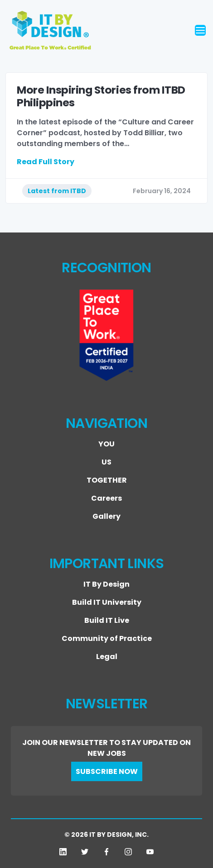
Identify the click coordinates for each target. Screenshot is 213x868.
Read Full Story (46, 162)
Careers (106, 498)
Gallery (106, 516)
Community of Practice (107, 638)
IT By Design (106, 584)
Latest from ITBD (57, 191)
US (106, 462)
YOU (106, 444)
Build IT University (107, 602)
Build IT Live (107, 620)
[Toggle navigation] (200, 30)
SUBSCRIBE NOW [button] (107, 771)
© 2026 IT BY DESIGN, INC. (106, 835)
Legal (107, 657)
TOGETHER (107, 480)
